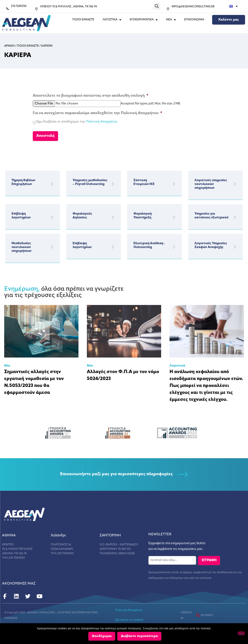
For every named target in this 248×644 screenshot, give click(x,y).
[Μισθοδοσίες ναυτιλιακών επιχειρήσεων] (52, 246)
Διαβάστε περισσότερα (140, 636)
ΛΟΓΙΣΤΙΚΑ (112, 20)
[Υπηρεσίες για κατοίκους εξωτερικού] (235, 216)
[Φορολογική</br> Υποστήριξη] (174, 216)
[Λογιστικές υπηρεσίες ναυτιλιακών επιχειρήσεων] (235, 183)
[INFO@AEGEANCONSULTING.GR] (168, 9)
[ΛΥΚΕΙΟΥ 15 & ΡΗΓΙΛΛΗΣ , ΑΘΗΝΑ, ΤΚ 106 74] (36, 9)
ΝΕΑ (171, 20)
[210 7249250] (8, 9)
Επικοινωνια (194, 20)
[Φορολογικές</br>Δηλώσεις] (113, 216)
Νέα (7, 365)
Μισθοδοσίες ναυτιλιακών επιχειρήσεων (22, 246)
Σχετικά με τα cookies (129, 618)
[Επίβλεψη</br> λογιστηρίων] (52, 216)
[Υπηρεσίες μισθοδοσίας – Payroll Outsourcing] (113, 183)
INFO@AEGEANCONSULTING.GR (193, 7)
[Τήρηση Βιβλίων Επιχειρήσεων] (52, 183)
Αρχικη (9, 46)
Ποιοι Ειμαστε (83, 20)
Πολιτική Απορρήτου (102, 122)
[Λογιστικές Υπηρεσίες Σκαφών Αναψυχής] (235, 246)
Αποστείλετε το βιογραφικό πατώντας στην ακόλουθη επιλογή (91, 96)
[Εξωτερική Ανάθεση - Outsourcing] (174, 246)
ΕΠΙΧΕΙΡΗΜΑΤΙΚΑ (144, 20)
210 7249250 (19, 6)
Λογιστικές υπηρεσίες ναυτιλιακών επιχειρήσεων (211, 183)
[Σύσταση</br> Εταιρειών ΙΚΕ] (174, 183)
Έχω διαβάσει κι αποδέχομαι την (77, 122)
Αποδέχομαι (102, 636)
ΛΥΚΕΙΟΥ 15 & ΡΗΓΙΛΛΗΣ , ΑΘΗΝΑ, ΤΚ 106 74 (68, 7)
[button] (157, 6)
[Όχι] (241, 633)
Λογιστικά (177, 365)
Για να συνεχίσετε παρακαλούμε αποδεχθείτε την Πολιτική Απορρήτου (97, 113)
